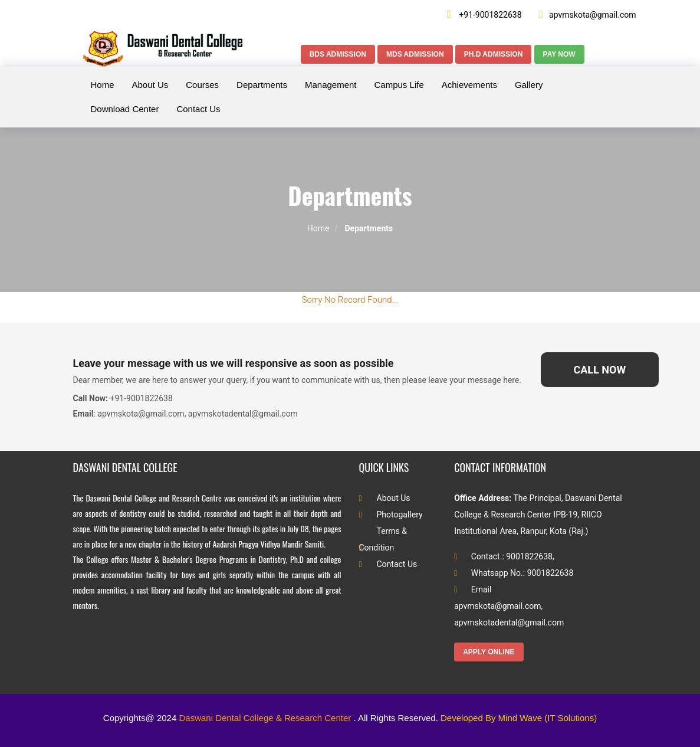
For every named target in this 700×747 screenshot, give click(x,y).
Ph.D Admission (494, 54)
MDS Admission (415, 54)
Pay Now (559, 54)
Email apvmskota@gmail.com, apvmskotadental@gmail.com (509, 606)
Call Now (599, 370)
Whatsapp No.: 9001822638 (514, 573)
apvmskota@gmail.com (588, 14)
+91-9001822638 (484, 14)
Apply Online (489, 652)
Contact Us (388, 564)
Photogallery (391, 515)
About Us (385, 498)
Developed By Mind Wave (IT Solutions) (519, 718)
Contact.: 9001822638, (504, 556)
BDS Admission (338, 54)
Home (318, 228)
